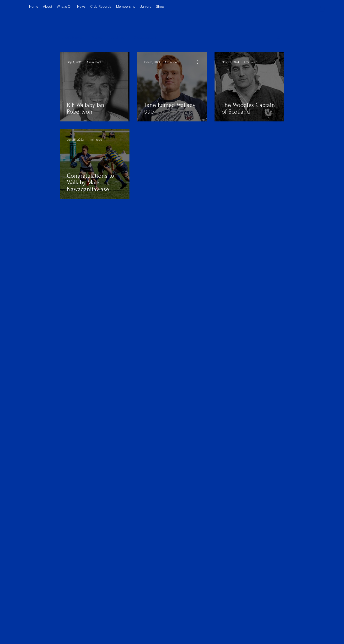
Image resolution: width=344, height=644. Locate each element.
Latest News (71, 37)
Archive (118, 37)
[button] (322, 8)
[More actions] (122, 62)
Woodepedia (145, 37)
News (97, 37)
